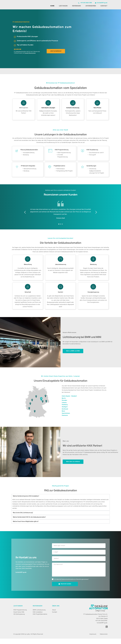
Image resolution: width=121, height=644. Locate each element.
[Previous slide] (25, 218)
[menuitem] (52, 6)
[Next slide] (96, 218)
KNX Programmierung (20, 615)
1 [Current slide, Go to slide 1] (59, 229)
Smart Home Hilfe (19, 618)
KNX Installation (38, 618)
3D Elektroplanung (19, 620)
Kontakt (55, 618)
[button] (61, 501)
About (54, 615)
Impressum (93, 640)
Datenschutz (104, 640)
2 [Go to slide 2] (61, 229)
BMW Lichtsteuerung (39, 615)
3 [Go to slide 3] (62, 229)
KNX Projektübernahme (40, 620)
